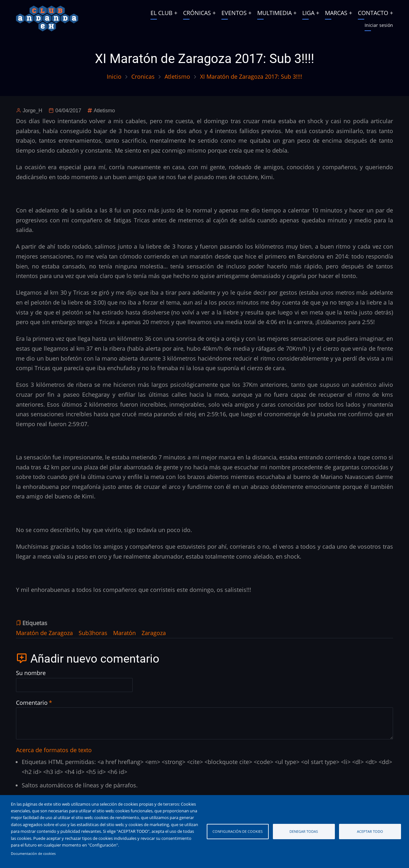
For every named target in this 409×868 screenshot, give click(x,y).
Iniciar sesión (379, 25)
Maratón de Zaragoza (44, 633)
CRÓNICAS (197, 13)
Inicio (114, 76)
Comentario (32, 703)
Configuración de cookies (238, 831)
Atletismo (177, 76)
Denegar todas (304, 831)
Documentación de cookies (33, 854)
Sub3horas (93, 633)
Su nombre (31, 673)
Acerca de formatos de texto (54, 750)
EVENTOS (234, 13)
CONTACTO (373, 13)
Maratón (124, 633)
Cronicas (143, 76)
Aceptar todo (370, 831)
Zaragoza (154, 633)
